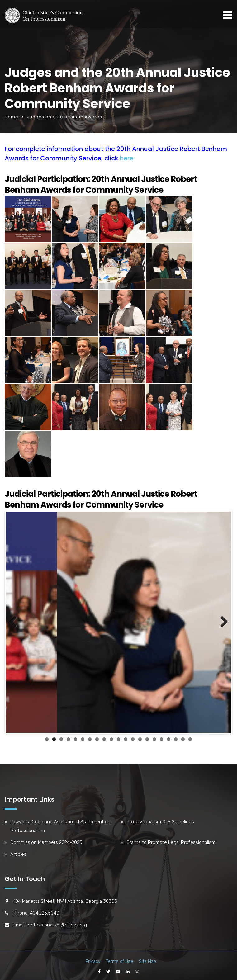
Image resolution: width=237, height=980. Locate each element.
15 (147, 738)
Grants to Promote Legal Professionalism (171, 841)
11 (119, 738)
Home (12, 117)
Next (222, 622)
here (127, 158)
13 (133, 738)
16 (154, 738)
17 (161, 738)
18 (169, 738)
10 (111, 738)
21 (190, 738)
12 (126, 738)
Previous (15, 622)
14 (140, 738)
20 (183, 738)
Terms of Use (120, 960)
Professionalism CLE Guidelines (160, 820)
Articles (18, 853)
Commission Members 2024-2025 (46, 841)
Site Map (147, 960)
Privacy (93, 960)
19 (176, 738)
